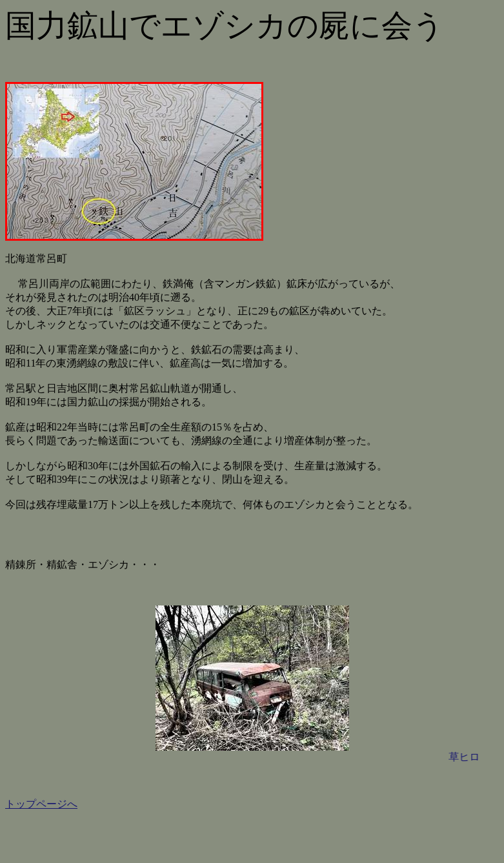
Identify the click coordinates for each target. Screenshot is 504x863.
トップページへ (41, 804)
